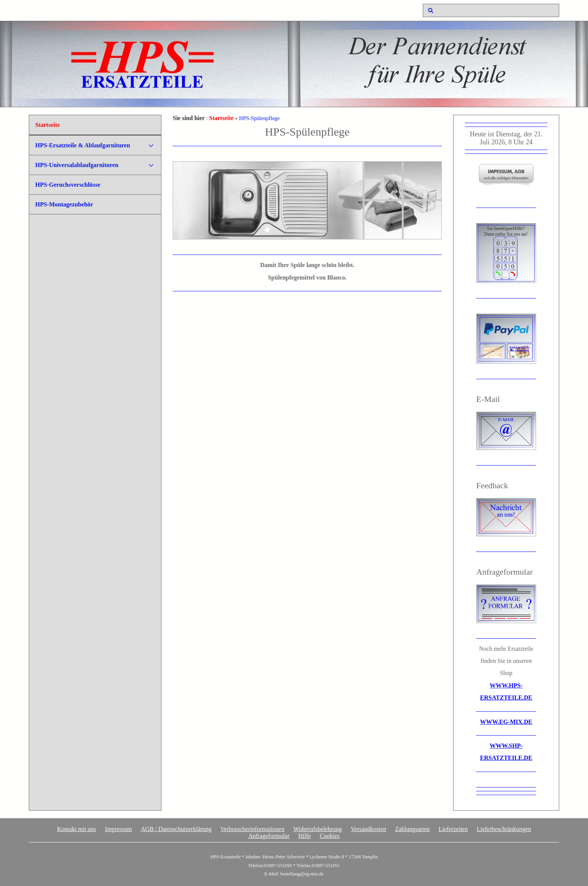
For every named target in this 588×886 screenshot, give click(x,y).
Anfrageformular (269, 836)
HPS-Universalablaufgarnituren (77, 165)
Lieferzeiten (453, 829)
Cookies (330, 836)
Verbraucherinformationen (253, 829)
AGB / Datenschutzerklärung (176, 829)
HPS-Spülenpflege (259, 118)
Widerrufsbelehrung (317, 829)
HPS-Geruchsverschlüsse (68, 185)
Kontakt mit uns (76, 829)
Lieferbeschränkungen (504, 829)
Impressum (118, 829)
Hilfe (305, 836)
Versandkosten (368, 829)
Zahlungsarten (413, 829)
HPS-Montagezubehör (64, 204)
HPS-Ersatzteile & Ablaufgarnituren (83, 145)
